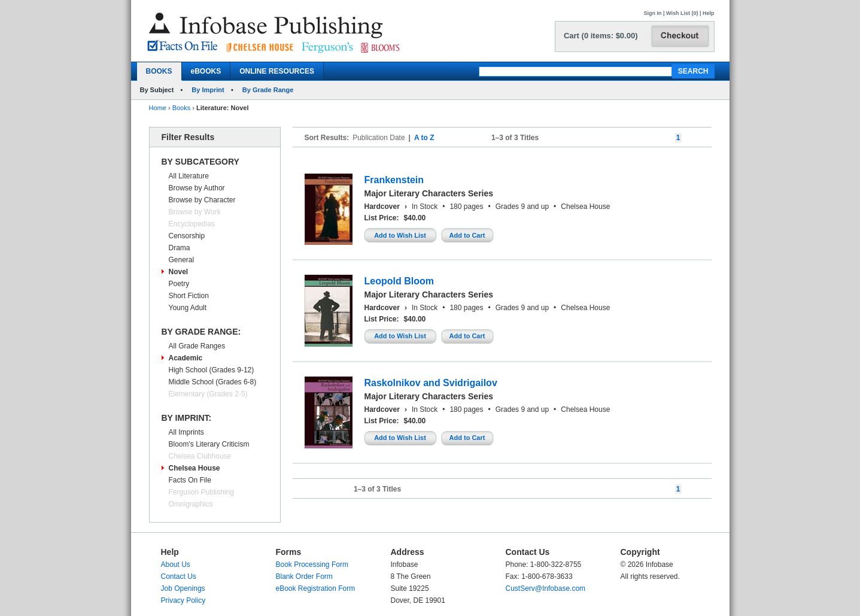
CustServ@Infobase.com (546, 588)
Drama (180, 248)
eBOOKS (206, 71)
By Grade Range (268, 90)
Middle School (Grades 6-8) (213, 382)
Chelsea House (195, 468)
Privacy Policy (183, 600)
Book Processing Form (312, 565)
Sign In (653, 13)
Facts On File (190, 480)
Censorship (187, 236)
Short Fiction (189, 296)
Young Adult (188, 308)
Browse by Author (197, 188)
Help (709, 13)
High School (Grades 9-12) (212, 370)
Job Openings (183, 588)
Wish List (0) (682, 13)
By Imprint (208, 90)
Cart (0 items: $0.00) (601, 36)
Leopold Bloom (399, 281)
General (182, 260)
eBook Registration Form (316, 588)
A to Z (424, 138)
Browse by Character (202, 200)
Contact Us (179, 576)
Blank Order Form (304, 576)
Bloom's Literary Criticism (209, 444)
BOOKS (159, 71)
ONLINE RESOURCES (277, 71)
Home (158, 108)
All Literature (189, 176)
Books (182, 108)
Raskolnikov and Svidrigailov (431, 383)
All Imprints (186, 432)
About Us (176, 565)
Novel (179, 272)
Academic (186, 358)
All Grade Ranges (197, 346)
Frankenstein (394, 180)
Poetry (179, 284)
